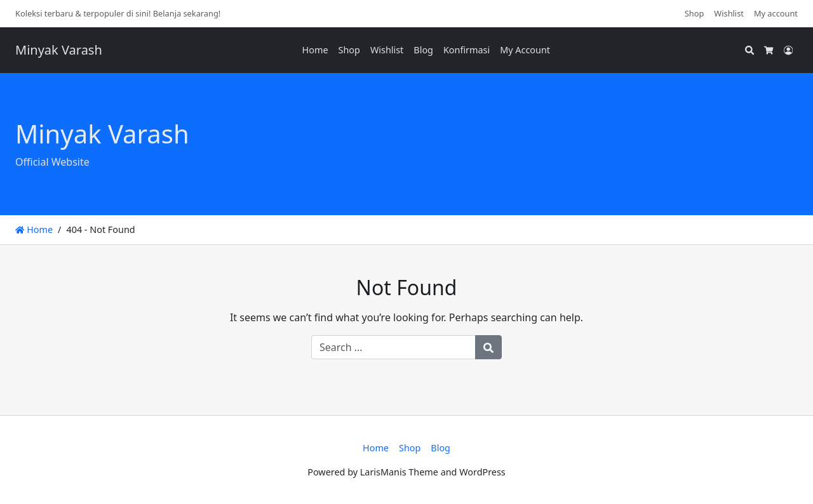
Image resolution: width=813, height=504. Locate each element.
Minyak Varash (59, 50)
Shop (695, 13)
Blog (423, 50)
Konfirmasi (467, 50)
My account (776, 13)
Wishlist (729, 13)
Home (315, 50)
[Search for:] (393, 347)
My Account (525, 50)
